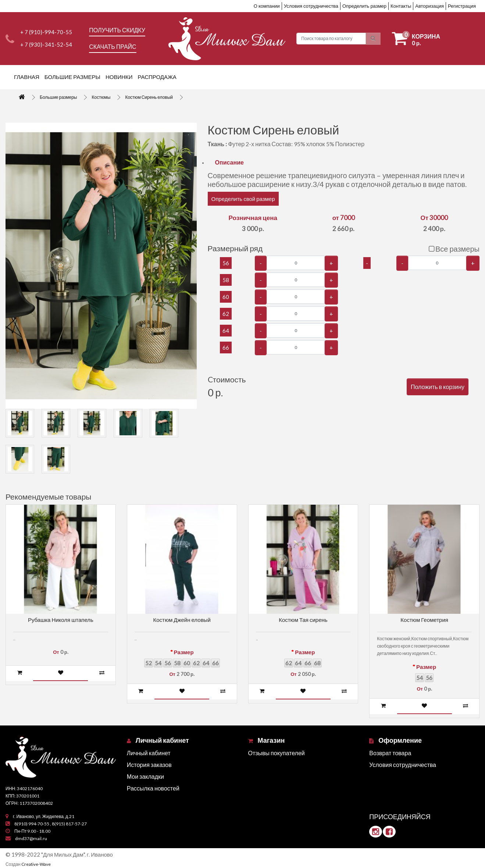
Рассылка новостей (153, 788)
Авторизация (429, 6)
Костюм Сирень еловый (149, 97)
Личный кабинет (149, 753)
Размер (184, 652)
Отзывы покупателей (277, 753)
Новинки (119, 77)
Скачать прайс (113, 46)
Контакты (401, 6)
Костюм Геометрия (424, 620)
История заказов (149, 765)
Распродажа (157, 77)
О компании (267, 6)
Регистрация (462, 6)
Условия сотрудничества (311, 6)
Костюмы (101, 97)
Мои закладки (145, 776)
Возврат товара (390, 753)
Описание (229, 162)
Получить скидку (117, 30)
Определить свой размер (243, 199)
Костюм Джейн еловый (182, 620)
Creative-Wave (36, 864)
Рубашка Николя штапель (61, 620)
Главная (27, 77)
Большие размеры (72, 77)
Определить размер (364, 6)
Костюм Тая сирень (303, 620)
